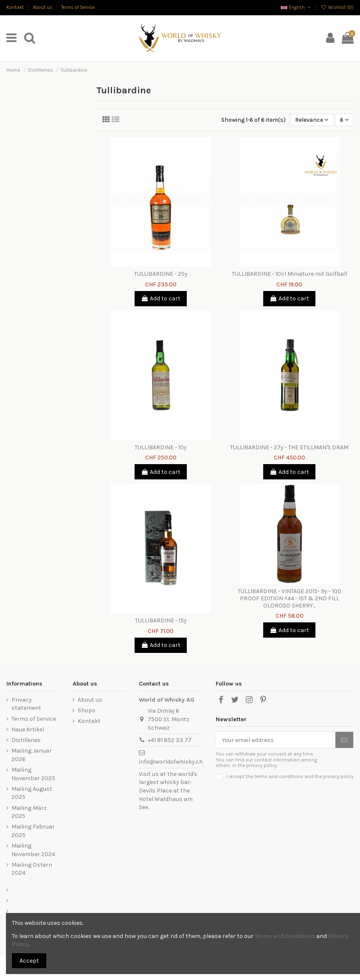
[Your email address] (276, 740)
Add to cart (161, 298)
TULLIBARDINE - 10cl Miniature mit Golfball (290, 274)
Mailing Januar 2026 (32, 755)
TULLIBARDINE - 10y (161, 447)
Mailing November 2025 (33, 774)
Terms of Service (78, 7)
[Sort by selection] (312, 120)
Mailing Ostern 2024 (32, 869)
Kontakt (16, 7)
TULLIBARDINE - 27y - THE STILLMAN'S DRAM (289, 447)
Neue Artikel (28, 729)
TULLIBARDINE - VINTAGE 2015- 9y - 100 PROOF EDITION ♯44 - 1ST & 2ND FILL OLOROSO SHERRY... (290, 598)
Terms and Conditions (285, 936)
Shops (87, 710)
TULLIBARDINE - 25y (161, 274)
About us (43, 7)
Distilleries (26, 740)
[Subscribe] (344, 740)
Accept (29, 961)
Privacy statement (26, 704)
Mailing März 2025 (29, 812)
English (296, 7)
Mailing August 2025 (32, 793)
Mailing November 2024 (33, 850)
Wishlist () (337, 7)
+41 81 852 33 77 (170, 740)
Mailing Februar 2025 (33, 831)
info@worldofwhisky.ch (171, 762)
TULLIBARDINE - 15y (161, 620)
